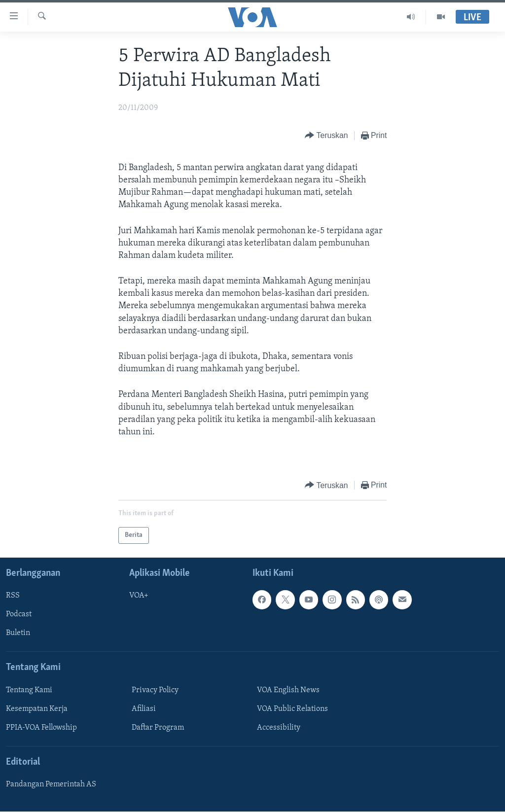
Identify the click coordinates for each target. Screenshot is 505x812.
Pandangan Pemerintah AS (51, 785)
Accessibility (279, 728)
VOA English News (288, 690)
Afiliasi (144, 709)
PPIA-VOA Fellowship (41, 728)
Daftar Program (158, 728)
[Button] (326, 136)
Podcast (19, 615)
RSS (13, 596)
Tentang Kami (29, 690)
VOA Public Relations (292, 709)
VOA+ (139, 596)
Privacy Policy (155, 690)
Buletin (18, 634)
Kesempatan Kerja (37, 709)
